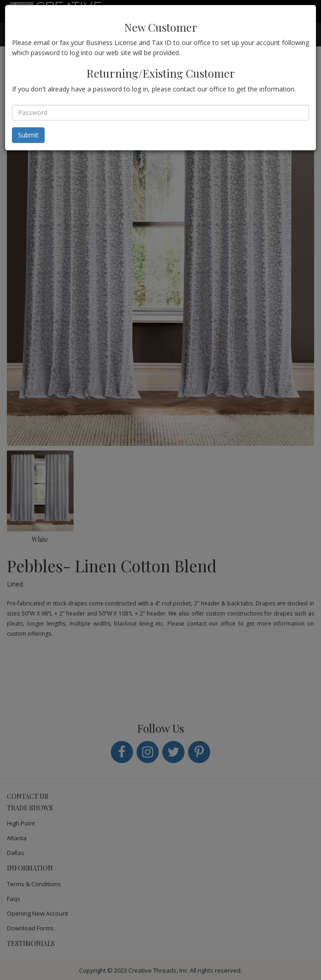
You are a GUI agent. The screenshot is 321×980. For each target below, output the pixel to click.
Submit (28, 135)
